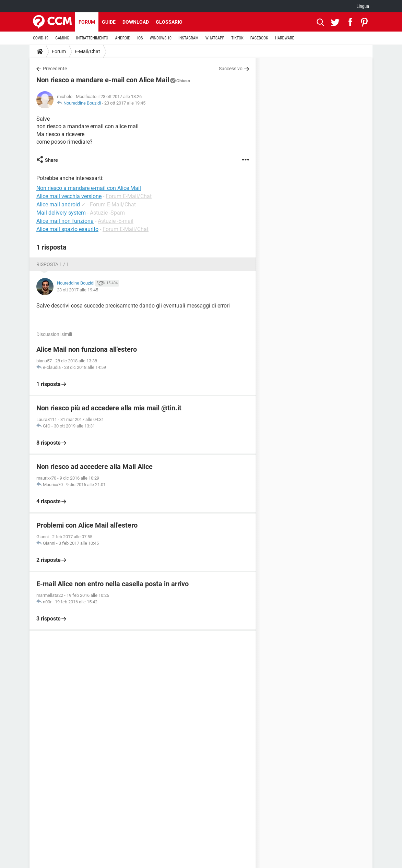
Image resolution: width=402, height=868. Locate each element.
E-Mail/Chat (87, 51)
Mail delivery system (61, 213)
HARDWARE (285, 38)
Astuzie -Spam (107, 213)
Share (51, 160)
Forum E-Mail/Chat (129, 196)
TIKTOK (237, 38)
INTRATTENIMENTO (92, 38)
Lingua (363, 6)
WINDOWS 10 (161, 38)
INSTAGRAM (188, 38)
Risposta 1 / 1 (53, 264)
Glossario (169, 22)
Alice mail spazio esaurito (67, 229)
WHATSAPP (215, 38)
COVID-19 (41, 38)
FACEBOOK (259, 38)
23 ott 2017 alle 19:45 (125, 103)
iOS (140, 38)
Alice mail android (58, 204)
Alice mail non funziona (65, 221)
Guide (109, 22)
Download (136, 22)
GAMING (62, 38)
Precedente (55, 69)
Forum (87, 22)
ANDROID (123, 38)
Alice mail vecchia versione (69, 196)
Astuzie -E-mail (116, 221)
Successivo (231, 69)
